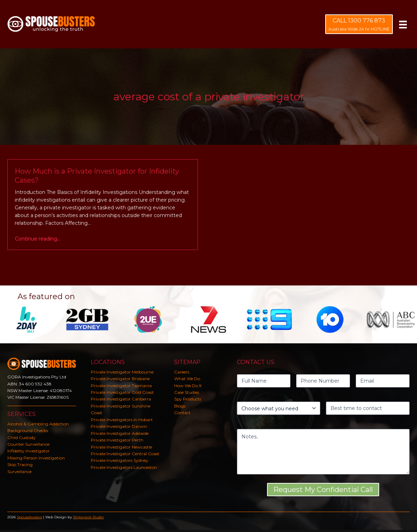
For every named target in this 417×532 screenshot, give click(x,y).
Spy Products (188, 399)
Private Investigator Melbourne (122, 372)
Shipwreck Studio (88, 517)
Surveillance (19, 472)
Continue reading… (37, 239)
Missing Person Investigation (36, 458)
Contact (182, 413)
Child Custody (22, 437)
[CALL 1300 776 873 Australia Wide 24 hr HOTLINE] (359, 24)
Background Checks (28, 430)
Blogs (180, 406)
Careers (182, 372)
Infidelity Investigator (29, 451)
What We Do (187, 379)
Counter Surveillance (28, 444)
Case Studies (187, 392)
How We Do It (188, 386)
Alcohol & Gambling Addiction (38, 424)
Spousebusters (29, 517)
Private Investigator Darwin (119, 426)
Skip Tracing (20, 464)
